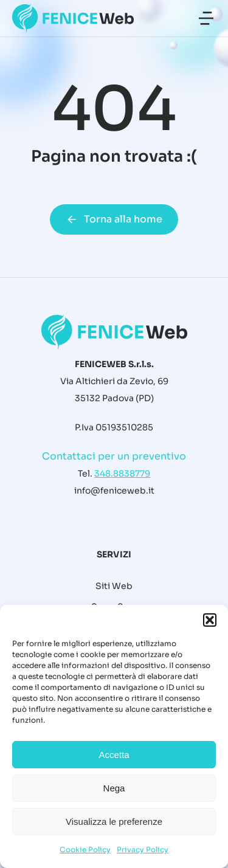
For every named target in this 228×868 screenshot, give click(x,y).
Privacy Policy (143, 849)
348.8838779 (122, 474)
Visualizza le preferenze (114, 821)
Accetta (114, 755)
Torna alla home (114, 219)
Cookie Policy (85, 849)
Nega (114, 788)
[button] (210, 620)
